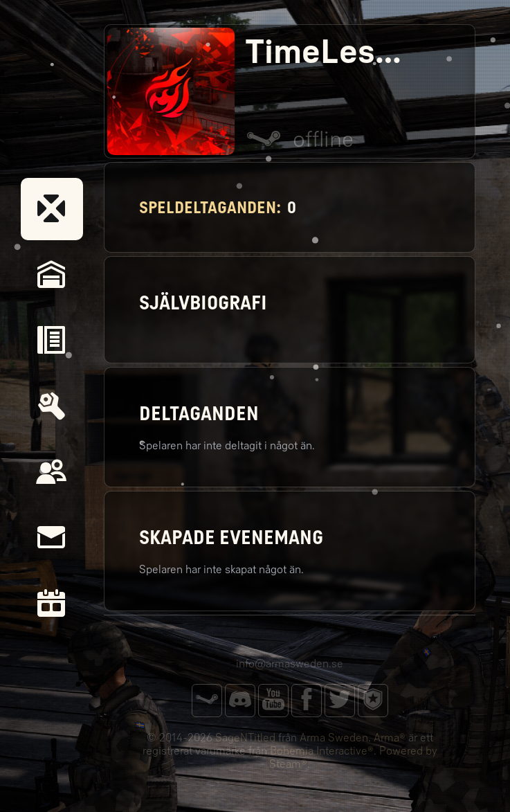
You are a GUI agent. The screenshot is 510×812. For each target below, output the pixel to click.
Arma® (390, 738)
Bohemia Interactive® (322, 751)
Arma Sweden (334, 738)
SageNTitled (245, 738)
